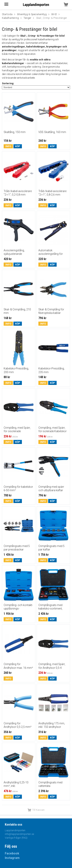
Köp (18, 146)
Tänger (27, 18)
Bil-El (54, 14)
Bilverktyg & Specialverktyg (32, 14)
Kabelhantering (10, 18)
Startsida (7, 14)
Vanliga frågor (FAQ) (16, 838)
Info (8, 146)
